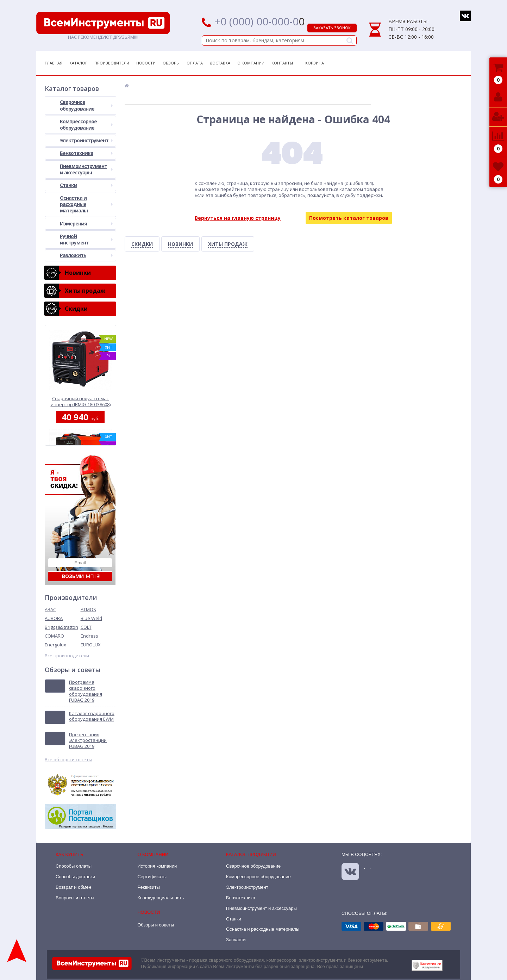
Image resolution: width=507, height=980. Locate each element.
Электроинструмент (86, 140)
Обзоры (171, 63)
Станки (86, 185)
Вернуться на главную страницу (238, 218)
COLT (86, 627)
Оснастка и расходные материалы (86, 204)
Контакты (282, 63)
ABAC (50, 609)
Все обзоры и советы (68, 760)
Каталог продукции (251, 854)
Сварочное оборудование (86, 105)
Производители (112, 63)
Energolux (55, 645)
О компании (153, 854)
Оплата (195, 63)
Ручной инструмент (86, 239)
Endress (89, 636)
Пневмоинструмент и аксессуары (86, 169)
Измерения (86, 224)
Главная (54, 63)
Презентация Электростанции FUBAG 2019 (88, 741)
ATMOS (88, 609)
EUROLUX (91, 645)
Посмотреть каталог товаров (349, 218)
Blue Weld (91, 618)
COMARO (54, 636)
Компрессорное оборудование (86, 125)
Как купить (70, 854)
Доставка (220, 63)
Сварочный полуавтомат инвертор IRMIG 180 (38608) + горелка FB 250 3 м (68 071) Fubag (81, 401)
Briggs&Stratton (61, 627)
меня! (81, 576)
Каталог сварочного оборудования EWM (92, 717)
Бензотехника (86, 153)
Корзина (315, 63)
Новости (146, 63)
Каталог (78, 63)
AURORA (54, 618)
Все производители (67, 656)
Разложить (86, 255)
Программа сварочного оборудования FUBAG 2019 (86, 691)
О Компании (251, 63)
